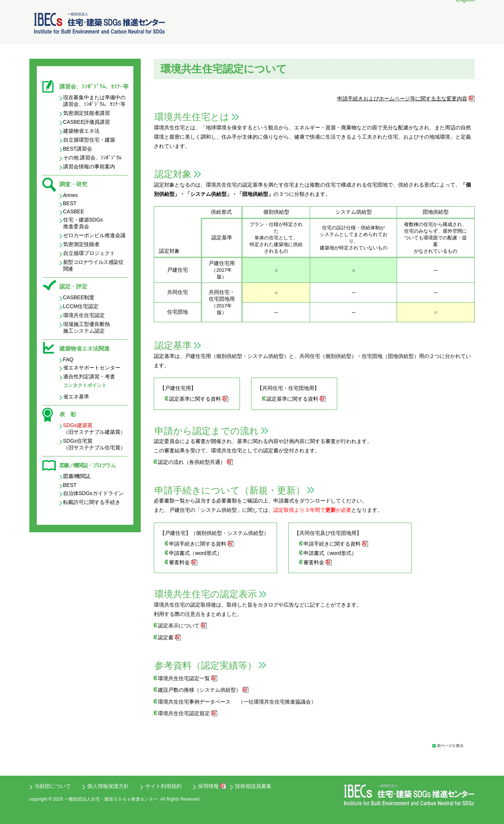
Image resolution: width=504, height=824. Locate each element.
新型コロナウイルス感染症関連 (93, 265)
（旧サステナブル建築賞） (94, 429)
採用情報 (208, 786)
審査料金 (179, 562)
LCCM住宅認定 (81, 306)
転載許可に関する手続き (92, 502)
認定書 (166, 637)
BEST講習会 (78, 149)
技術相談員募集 (253, 786)
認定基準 (173, 345)
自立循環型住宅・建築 (89, 140)
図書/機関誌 (77, 476)
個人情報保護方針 (108, 786)
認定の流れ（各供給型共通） (192, 462)
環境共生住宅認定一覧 (184, 678)
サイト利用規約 (163, 786)
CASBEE (74, 211)
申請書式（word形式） (195, 553)
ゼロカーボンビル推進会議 (94, 235)
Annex (71, 195)
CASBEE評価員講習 (87, 122)
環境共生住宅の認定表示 (206, 594)
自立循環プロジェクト (89, 253)
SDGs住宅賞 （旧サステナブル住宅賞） (94, 444)
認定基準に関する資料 (195, 399)
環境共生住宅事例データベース (194, 702)
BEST (70, 203)
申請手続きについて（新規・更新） (230, 490)
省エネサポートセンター (92, 368)
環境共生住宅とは (192, 117)
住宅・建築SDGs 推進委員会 (83, 223)
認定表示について (179, 626)
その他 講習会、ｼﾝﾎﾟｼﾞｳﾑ (92, 158)
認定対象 (173, 174)
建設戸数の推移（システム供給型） (199, 690)
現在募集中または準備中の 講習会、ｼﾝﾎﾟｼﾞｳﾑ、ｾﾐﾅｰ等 (94, 101)
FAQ (68, 359)
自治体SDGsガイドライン (93, 493)
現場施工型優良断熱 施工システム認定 (87, 327)
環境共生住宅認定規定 (184, 713)
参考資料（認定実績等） (206, 665)
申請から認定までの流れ (207, 431)
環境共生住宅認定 (84, 315)
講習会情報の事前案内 (89, 167)
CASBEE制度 (79, 297)
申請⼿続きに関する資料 (198, 544)
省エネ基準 (76, 397)
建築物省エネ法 (81, 131)
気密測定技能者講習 (87, 113)
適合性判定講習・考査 (89, 377)
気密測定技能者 (81, 244)
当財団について (53, 786)
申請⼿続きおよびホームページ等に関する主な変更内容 (402, 98)
